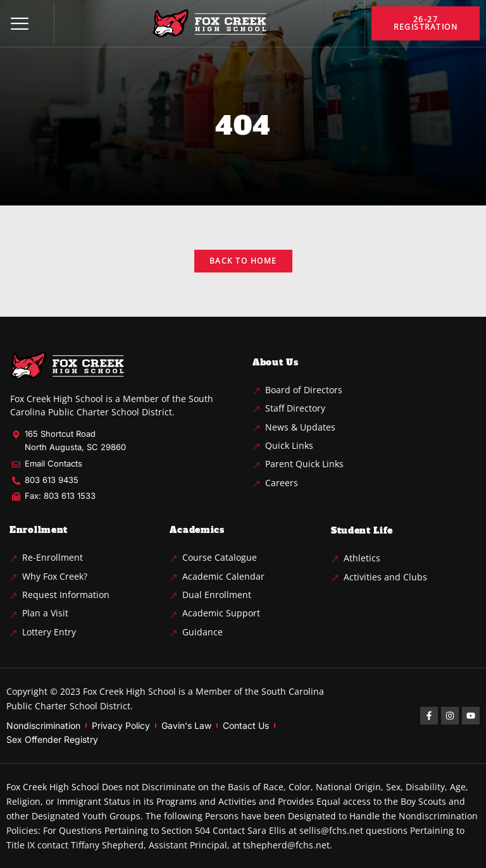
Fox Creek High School (129, 691)
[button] (20, 23)
